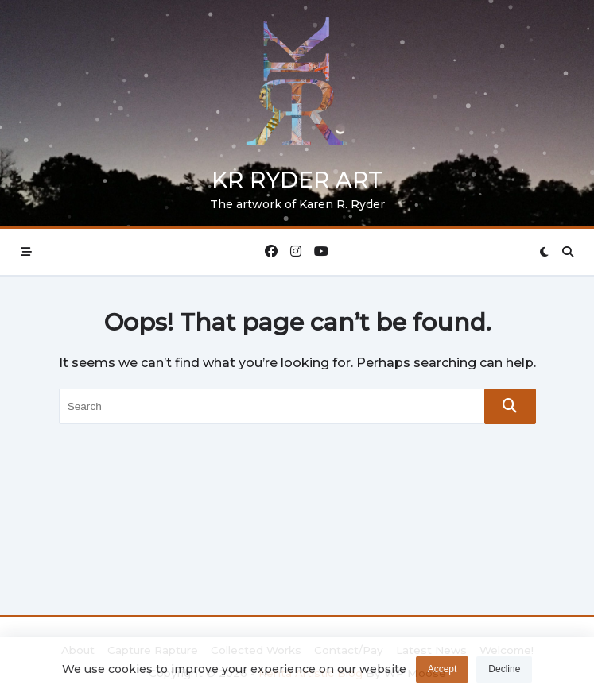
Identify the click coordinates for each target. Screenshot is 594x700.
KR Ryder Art (297, 180)
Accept (443, 672)
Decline (504, 672)
